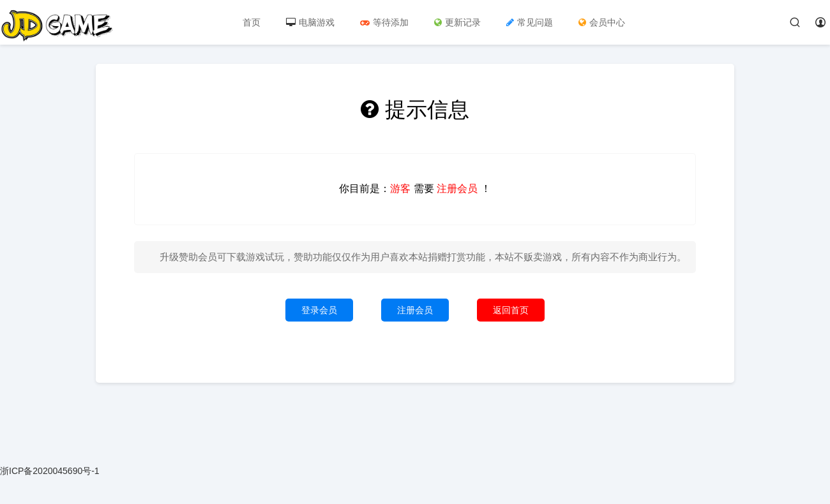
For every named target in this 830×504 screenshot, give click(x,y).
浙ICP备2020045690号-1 (50, 471)
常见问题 (530, 22)
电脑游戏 (310, 22)
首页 (252, 22)
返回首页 (511, 310)
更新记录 (457, 22)
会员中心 (602, 22)
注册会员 (415, 310)
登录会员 (319, 310)
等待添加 (384, 22)
